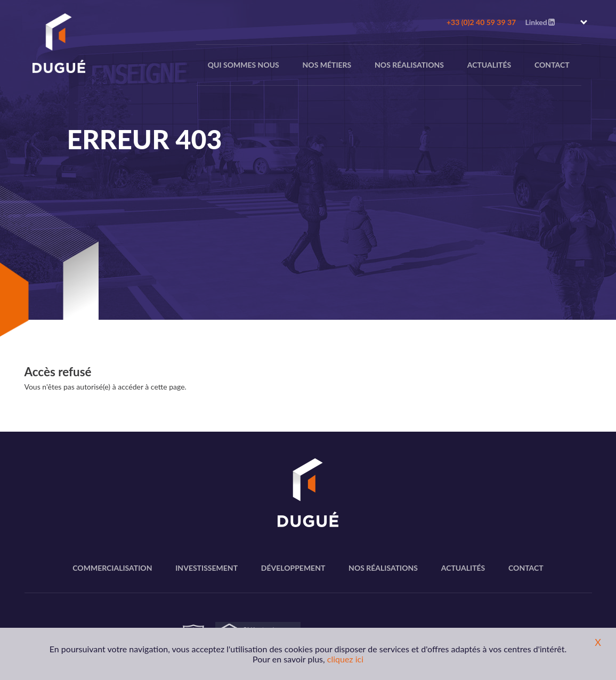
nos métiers (327, 65)
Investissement (206, 568)
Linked (540, 22)
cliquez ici (345, 659)
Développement (293, 568)
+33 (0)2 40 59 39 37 (481, 22)
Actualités (489, 65)
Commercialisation (112, 568)
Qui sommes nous (244, 65)
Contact (552, 65)
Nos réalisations (409, 65)
